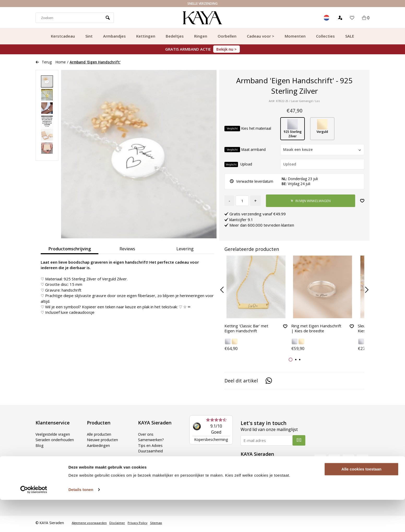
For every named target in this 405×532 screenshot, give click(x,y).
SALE (350, 36)
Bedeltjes (175, 36)
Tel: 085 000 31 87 (261, 479)
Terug (44, 62)
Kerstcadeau (63, 36)
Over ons (146, 436)
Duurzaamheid (151, 453)
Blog (40, 447)
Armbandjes (114, 36)
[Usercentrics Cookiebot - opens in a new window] (34, 522)
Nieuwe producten (103, 442)
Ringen (201, 36)
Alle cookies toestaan (361, 501)
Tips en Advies (151, 447)
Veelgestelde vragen (54, 436)
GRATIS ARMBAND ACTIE (202, 49)
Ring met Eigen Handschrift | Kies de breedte (312, 332)
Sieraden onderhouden (56, 442)
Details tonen (81, 522)
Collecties (325, 36)
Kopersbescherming (211, 442)
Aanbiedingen (99, 447)
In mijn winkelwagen (311, 201)
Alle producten (100, 436)
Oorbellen (227, 36)
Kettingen (146, 36)
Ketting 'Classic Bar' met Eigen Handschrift (248, 329)
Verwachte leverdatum (252, 181)
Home (61, 62)
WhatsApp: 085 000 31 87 (267, 484)
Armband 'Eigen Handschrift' (95, 62)
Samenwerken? (152, 442)
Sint (89, 36)
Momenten (295, 36)
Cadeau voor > (261, 36)
